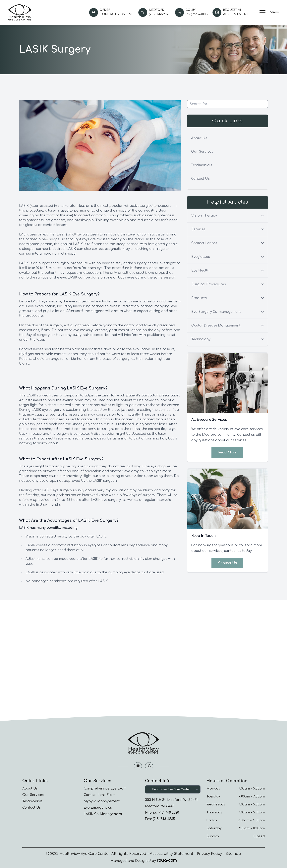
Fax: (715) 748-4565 (160, 819)
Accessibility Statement (172, 854)
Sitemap (233, 854)
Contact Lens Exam (100, 795)
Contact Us (200, 179)
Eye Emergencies (98, 808)
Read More (227, 452)
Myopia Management (102, 801)
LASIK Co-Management (103, 814)
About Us (199, 138)
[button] (262, 12)
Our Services (202, 152)
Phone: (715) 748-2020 (162, 813)
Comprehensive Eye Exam (105, 789)
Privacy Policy (209, 854)
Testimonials (202, 165)
